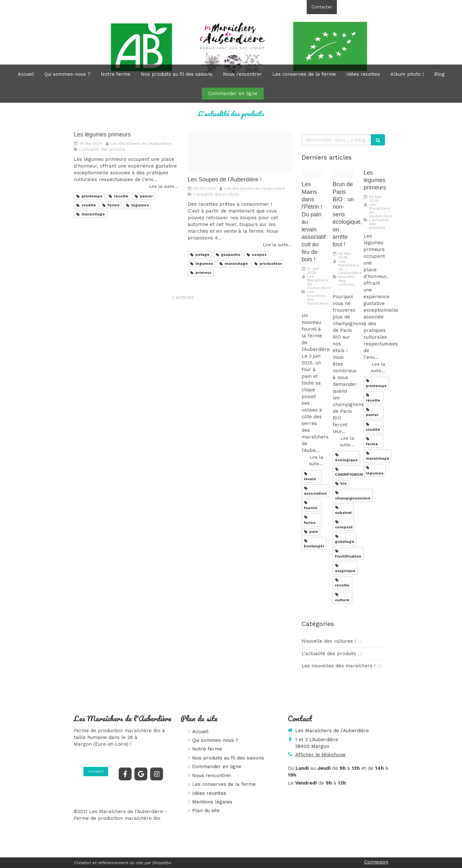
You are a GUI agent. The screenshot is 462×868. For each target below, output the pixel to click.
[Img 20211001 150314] (240, 152)
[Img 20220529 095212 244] (343, 174)
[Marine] (312, 174)
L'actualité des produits (329, 654)
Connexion (376, 862)
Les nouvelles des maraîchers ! (338, 666)
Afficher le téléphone (370, 7)
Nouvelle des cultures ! (329, 641)
